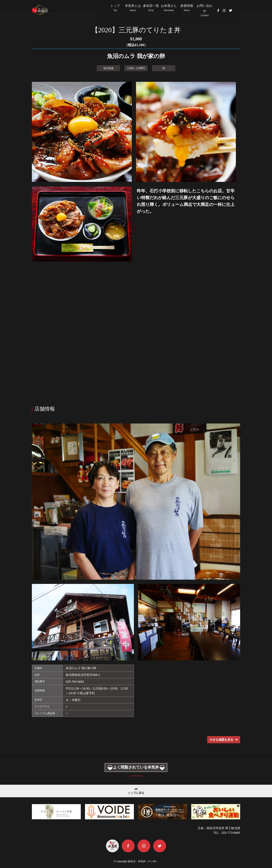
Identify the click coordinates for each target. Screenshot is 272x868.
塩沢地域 (108, 68)
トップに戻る (136, 790)
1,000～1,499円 (136, 68)
